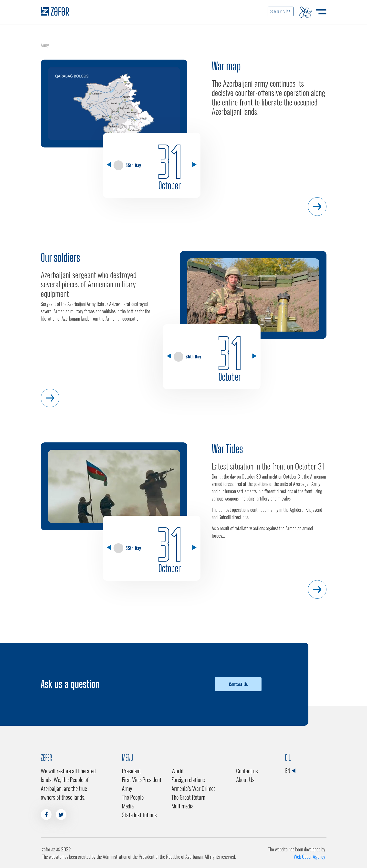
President (131, 771)
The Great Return (188, 797)
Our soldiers (60, 258)
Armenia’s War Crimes (194, 788)
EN (290, 770)
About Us (245, 779)
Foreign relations (188, 779)
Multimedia (183, 806)
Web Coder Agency (309, 857)
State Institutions (139, 815)
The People (133, 797)
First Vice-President (142, 779)
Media (128, 806)
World (177, 771)
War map (226, 66)
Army (127, 788)
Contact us (247, 771)
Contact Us (238, 684)
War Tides (227, 449)
